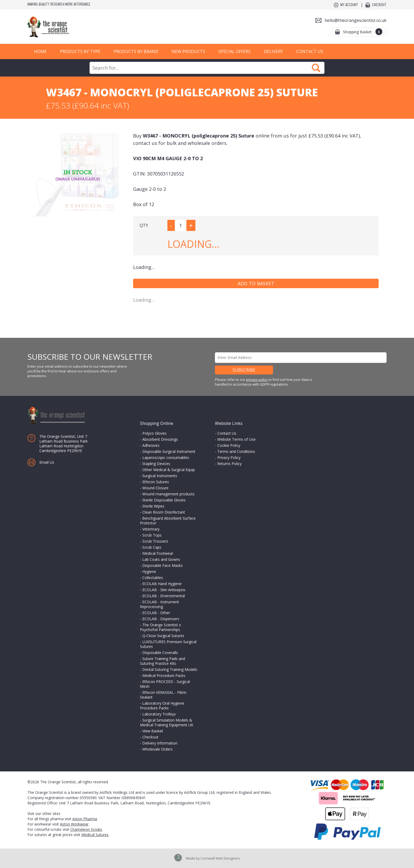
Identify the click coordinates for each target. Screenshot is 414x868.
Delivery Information (160, 743)
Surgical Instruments (160, 476)
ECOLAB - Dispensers (161, 619)
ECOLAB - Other (156, 613)
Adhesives (151, 445)
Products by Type (80, 51)
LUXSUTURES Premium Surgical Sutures (168, 644)
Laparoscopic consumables (166, 457)
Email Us (47, 462)
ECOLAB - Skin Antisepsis (164, 590)
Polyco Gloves (154, 433)
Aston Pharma (85, 819)
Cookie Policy (229, 445)
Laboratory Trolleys (159, 714)
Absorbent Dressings (160, 439)
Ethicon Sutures (156, 482)
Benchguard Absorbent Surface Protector (168, 521)
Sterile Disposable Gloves (164, 500)
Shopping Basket (363, 32)
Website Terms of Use (236, 439)
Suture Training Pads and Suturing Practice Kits (163, 661)
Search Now (316, 68)
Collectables (153, 578)
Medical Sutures (95, 835)
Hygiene (149, 571)
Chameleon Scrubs (86, 829)
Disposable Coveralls (160, 653)
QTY (144, 225)
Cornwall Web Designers (220, 858)
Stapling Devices (156, 464)
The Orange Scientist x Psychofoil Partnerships (160, 627)
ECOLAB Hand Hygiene (162, 584)
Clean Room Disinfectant (164, 512)
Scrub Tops (152, 535)
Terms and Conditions (236, 451)
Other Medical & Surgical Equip (169, 470)
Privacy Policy (229, 457)
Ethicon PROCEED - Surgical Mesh (165, 684)
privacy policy (257, 380)
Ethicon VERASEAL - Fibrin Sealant (163, 695)
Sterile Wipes (153, 506)
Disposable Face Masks (163, 565)
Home (40, 51)
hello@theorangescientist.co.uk (356, 20)
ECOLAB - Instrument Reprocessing (159, 604)
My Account (349, 5)
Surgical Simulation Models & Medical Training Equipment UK (167, 722)
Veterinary (151, 529)
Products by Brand (136, 51)
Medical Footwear (158, 553)
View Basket (153, 731)
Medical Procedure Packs (164, 675)
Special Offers (234, 51)
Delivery (273, 51)
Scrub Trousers (155, 541)
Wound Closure (155, 488)
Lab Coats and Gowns (161, 559)
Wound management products (168, 494)
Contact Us (310, 51)
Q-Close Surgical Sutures (163, 636)
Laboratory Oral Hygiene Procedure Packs (162, 706)
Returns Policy (229, 464)
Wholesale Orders (157, 749)
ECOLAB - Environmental (164, 596)
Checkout (379, 5)
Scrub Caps (152, 547)
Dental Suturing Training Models (170, 669)
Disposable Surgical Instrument (169, 451)
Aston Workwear (74, 824)
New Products (188, 51)
